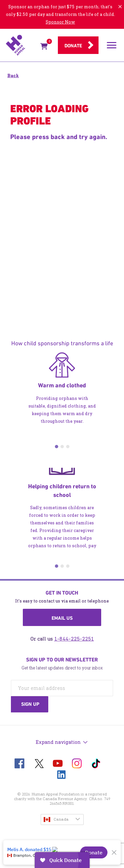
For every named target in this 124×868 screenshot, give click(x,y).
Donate (73, 46)
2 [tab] (62, 447)
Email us (62, 618)
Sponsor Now (60, 22)
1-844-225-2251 (74, 639)
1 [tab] (57, 447)
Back (13, 76)
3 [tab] (68, 447)
